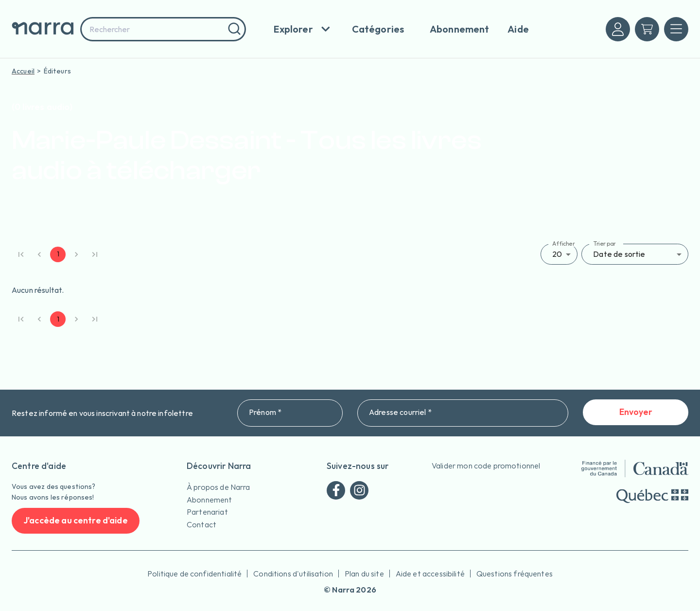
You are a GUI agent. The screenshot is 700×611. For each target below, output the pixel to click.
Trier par (604, 243)
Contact (201, 524)
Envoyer (636, 412)
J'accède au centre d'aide (76, 521)
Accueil (23, 71)
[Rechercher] (233, 29)
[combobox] (163, 29)
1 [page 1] (58, 254)
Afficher (564, 243)
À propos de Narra (219, 487)
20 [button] (557, 254)
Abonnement (210, 500)
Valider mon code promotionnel (486, 466)
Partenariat (207, 512)
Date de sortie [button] (619, 254)
